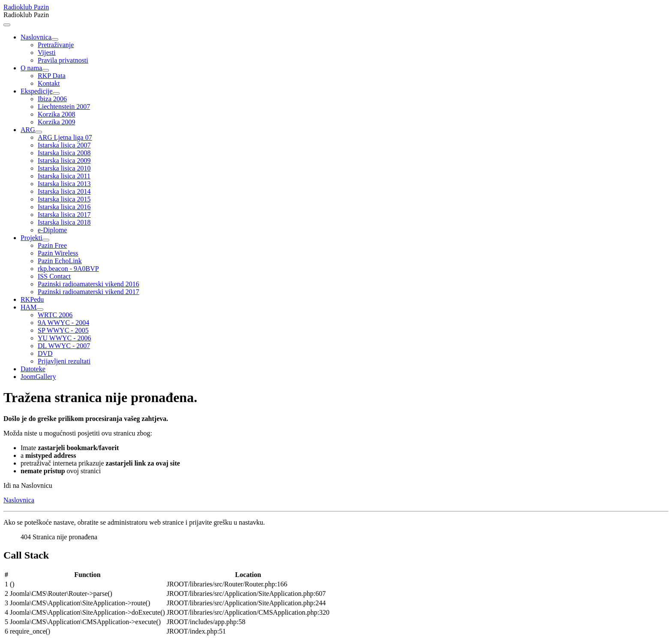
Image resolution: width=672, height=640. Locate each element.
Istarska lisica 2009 (64, 161)
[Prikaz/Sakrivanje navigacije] (7, 25)
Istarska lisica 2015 (64, 199)
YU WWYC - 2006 (64, 338)
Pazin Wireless (58, 253)
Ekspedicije (37, 91)
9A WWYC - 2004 (63, 323)
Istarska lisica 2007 (64, 145)
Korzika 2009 (57, 122)
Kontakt (49, 83)
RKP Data (52, 76)
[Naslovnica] (55, 39)
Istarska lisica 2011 (64, 176)
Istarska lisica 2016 (64, 207)
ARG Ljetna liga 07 (65, 137)
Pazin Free (52, 245)
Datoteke (33, 369)
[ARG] (39, 132)
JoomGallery (38, 377)
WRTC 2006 (55, 315)
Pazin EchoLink (60, 261)
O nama (31, 68)
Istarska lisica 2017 (64, 215)
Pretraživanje (56, 45)
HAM (28, 307)
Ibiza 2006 (52, 99)
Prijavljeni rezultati (64, 361)
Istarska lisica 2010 (64, 168)
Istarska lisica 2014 (64, 191)
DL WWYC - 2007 (64, 346)
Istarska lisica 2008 (64, 153)
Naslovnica (36, 37)
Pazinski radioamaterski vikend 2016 (88, 284)
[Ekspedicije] (56, 93)
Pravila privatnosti (63, 60)
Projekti (31, 238)
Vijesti (47, 53)
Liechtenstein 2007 (64, 107)
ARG (28, 130)
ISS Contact (54, 276)
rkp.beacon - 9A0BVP (68, 269)
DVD (45, 353)
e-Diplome (52, 230)
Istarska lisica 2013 (64, 184)
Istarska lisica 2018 (64, 222)
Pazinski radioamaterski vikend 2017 (88, 292)
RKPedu (32, 299)
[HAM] (40, 309)
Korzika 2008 (57, 114)
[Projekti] (46, 240)
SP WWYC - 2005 (63, 330)
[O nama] (45, 70)
